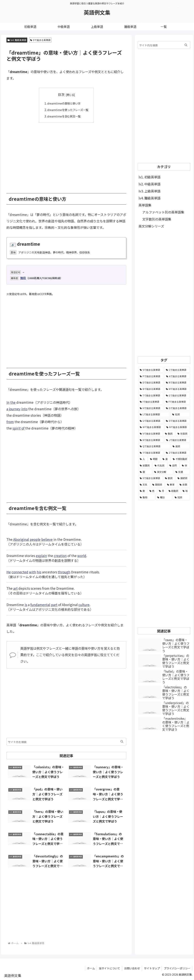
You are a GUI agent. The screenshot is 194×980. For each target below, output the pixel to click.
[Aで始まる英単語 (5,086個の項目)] (177, 376)
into (24, 409)
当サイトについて (110, 968)
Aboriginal (21, 539)
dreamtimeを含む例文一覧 (64, 116)
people (35, 539)
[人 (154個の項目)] (143, 459)
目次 (61, 94)
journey (15, 409)
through (64, 572)
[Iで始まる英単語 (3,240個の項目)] (151, 402)
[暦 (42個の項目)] (145, 472)
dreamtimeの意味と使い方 (64, 103)
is (26, 604)
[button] (122, 741)
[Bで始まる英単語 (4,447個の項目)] (151, 389)
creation (60, 555)
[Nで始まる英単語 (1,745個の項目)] (177, 427)
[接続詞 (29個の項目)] (183, 478)
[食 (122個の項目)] (166, 459)
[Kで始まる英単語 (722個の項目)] (151, 440)
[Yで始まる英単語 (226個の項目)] (151, 453)
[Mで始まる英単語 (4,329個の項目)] (177, 389)
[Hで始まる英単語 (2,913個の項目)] (151, 408)
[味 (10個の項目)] (185, 491)
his (39, 572)
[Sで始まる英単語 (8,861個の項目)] (151, 370)
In (8, 402)
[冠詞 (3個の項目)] (181, 497)
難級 (23, 278)
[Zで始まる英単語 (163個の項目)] (177, 453)
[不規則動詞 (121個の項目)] (180, 459)
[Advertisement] (66, 155)
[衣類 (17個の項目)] (184, 485)
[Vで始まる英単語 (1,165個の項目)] (150, 434)
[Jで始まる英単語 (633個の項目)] (177, 440)
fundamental (40, 604)
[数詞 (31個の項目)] (169, 478)
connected (20, 572)
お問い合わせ (132, 968)
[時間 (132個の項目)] (154, 459)
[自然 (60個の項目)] (174, 465)
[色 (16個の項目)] (152, 491)
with (32, 572)
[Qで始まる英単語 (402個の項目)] (154, 446)
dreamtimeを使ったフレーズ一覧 (68, 110)
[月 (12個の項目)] (162, 491)
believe (47, 539)
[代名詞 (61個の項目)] (160, 465)
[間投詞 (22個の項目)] (158, 485)
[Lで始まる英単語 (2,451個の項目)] (154, 414)
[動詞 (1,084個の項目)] (169, 434)
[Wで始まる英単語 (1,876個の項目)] (151, 427)
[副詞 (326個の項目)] (180, 446)
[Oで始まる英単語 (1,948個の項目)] (177, 421)
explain (41, 555)
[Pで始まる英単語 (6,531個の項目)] (151, 376)
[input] (66, 741)
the (13, 402)
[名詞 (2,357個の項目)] (180, 414)
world (82, 555)
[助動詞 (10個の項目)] (174, 491)
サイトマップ (152, 968)
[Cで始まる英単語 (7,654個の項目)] (177, 370)
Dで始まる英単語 (40, 40)
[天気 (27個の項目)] (144, 485)
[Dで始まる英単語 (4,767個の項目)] (151, 383)
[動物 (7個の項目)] (146, 497)
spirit (17, 428)
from (10, 422)
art (15, 588)
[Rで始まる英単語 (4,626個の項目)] (177, 383)
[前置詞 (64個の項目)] (145, 465)
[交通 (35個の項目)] (182, 472)
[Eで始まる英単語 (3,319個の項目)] (177, 395)
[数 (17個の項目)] (143, 491)
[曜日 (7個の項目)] (164, 497)
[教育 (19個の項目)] (171, 485)
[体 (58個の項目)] (185, 465)
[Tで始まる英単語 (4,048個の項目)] (151, 395)
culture (84, 604)
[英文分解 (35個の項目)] (163, 472)
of (23, 428)
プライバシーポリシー (177, 968)
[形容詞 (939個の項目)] (183, 434)
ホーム (91, 968)
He (9, 572)
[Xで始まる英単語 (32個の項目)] (150, 478)
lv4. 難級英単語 (17, 40)
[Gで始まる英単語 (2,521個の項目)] (177, 408)
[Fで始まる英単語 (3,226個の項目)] (177, 402)
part (54, 604)
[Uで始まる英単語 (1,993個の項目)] (151, 421)
